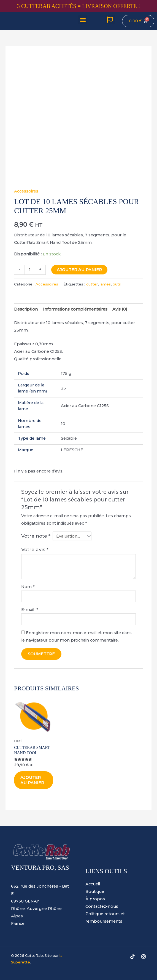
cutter (92, 284)
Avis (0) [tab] (120, 309)
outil (117, 284)
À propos (95, 899)
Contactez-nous (102, 907)
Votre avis (35, 549)
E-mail (30, 610)
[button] (83, 20)
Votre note (36, 536)
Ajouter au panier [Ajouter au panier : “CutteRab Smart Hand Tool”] (33, 780)
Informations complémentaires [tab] (75, 309)
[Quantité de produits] (30, 270)
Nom (28, 587)
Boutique (95, 892)
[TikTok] (132, 957)
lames (105, 284)
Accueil (93, 884)
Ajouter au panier (79, 270)
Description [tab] (26, 309)
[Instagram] (144, 957)
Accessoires (26, 191)
